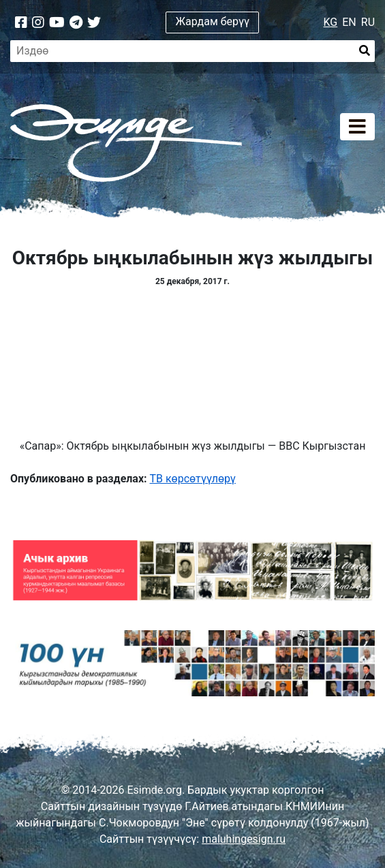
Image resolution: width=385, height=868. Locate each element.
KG (331, 22)
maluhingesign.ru (244, 839)
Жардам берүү (213, 21)
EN (349, 22)
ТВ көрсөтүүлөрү (193, 479)
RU (368, 22)
